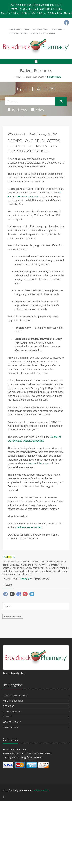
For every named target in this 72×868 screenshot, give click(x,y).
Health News (17, 109)
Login (52, 33)
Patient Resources (34, 77)
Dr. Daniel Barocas (39, 464)
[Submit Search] (61, 101)
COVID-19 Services (12, 711)
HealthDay (25, 579)
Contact (7, 717)
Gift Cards (8, 706)
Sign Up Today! (38, 33)
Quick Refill (57, 29)
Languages (15, 29)
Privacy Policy (10, 727)
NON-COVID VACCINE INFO (15, 696)
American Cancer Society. (28, 527)
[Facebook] (66, 23)
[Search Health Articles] (30, 101)
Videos (38, 109)
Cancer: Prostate (13, 616)
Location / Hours (18, 33)
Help (27, 29)
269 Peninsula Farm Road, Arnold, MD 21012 (36, 5)
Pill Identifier (40, 29)
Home (17, 77)
